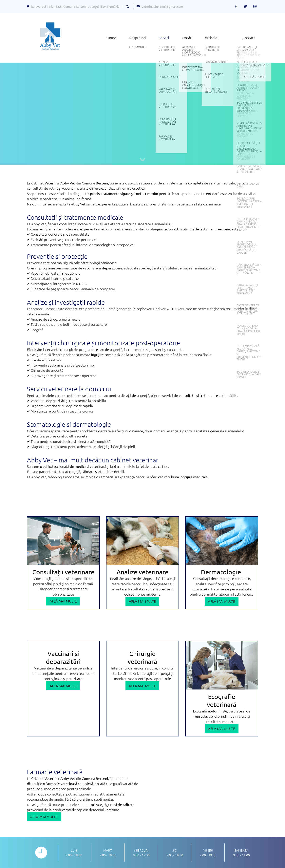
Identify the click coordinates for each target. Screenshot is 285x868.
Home (111, 38)
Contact (249, 38)
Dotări (187, 38)
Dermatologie (222, 572)
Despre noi (137, 38)
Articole (211, 38)
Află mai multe (63, 601)
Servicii (164, 38)
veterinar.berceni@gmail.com (162, 6)
